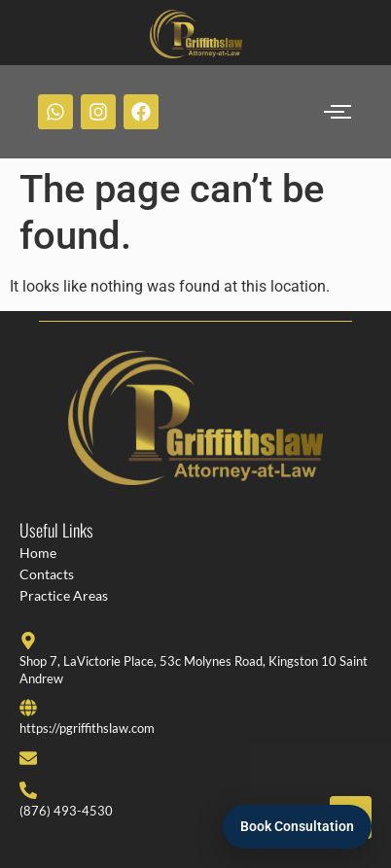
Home (38, 553)
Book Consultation (297, 826)
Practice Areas (64, 595)
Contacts (47, 574)
